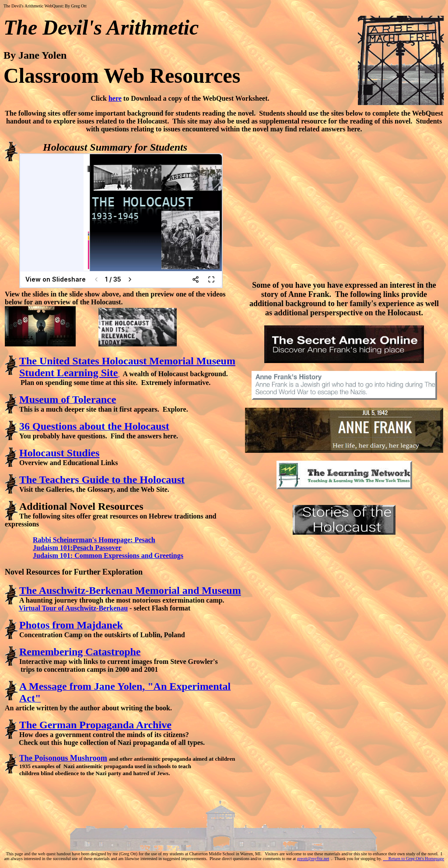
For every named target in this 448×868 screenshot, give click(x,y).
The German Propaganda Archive (95, 725)
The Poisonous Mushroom (63, 758)
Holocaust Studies (59, 453)
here (115, 98)
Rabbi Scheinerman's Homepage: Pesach (94, 540)
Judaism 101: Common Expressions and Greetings (108, 556)
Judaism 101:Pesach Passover (77, 548)
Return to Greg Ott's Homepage (413, 859)
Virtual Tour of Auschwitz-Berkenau (73, 608)
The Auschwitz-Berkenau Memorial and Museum (130, 590)
